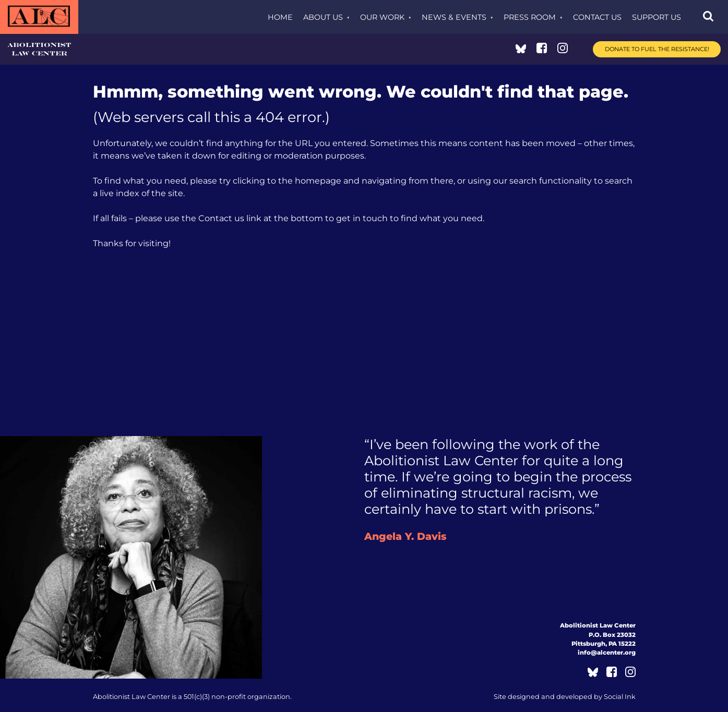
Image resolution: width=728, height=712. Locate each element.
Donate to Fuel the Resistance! (657, 49)
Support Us (657, 17)
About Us (323, 17)
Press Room (530, 17)
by (565, 697)
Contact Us (597, 17)
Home (280, 17)
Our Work (382, 17)
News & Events (454, 17)
